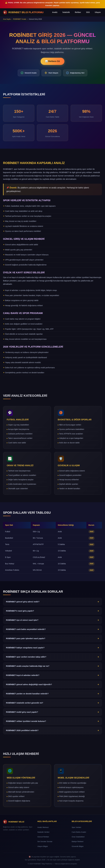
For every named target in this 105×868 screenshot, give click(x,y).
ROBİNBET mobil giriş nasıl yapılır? (52, 713)
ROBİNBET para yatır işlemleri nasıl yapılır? (52, 640)
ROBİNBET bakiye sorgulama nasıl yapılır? (52, 649)
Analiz (55, 12)
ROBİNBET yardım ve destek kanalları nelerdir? (52, 695)
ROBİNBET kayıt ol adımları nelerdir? (52, 677)
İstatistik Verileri (43, 832)
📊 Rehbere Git (52, 61)
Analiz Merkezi (43, 827)
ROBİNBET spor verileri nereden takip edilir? (52, 658)
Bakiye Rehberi (78, 841)
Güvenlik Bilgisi (78, 846)
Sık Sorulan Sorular (45, 841)
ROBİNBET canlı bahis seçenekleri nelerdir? (52, 631)
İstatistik (66, 12)
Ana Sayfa (7, 19)
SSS (88, 12)
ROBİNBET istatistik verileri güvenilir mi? (52, 704)
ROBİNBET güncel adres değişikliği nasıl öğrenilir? (52, 686)
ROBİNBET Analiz (20, 19)
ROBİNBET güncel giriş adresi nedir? (52, 603)
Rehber (78, 12)
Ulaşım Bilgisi (43, 846)
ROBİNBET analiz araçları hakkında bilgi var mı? (52, 667)
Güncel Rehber (43, 837)
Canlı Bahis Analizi (79, 832)
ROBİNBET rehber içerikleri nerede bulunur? (52, 723)
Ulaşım (98, 12)
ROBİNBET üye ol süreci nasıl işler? (52, 621)
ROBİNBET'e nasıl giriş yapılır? (52, 612)
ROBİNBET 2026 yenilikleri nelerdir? (52, 732)
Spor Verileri (76, 827)
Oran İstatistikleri (78, 837)
